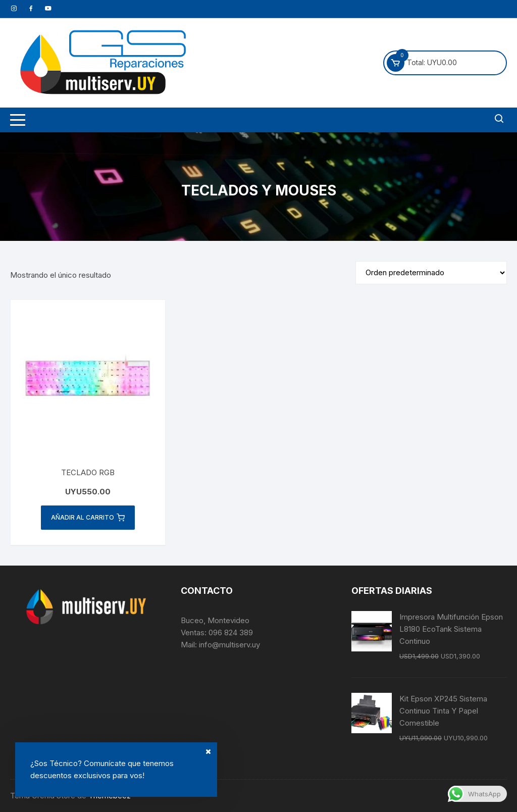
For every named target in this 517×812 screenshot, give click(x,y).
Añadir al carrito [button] (88, 518)
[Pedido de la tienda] (431, 273)
